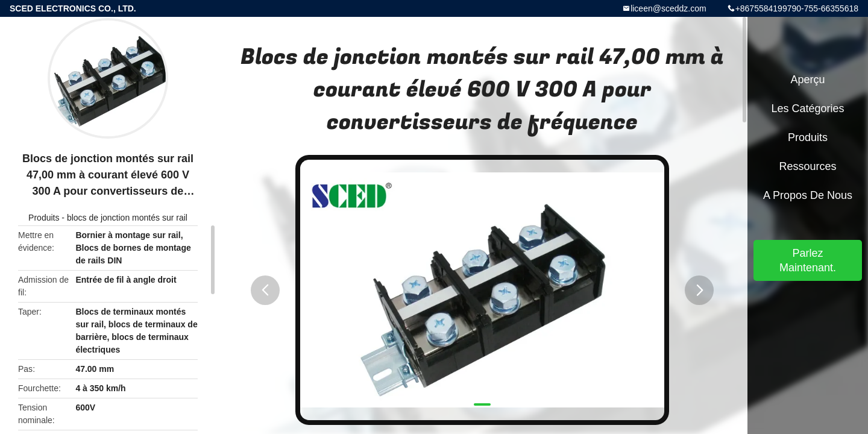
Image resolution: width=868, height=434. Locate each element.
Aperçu (807, 80)
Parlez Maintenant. (808, 260)
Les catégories (807, 108)
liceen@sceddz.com (668, 8)
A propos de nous (808, 195)
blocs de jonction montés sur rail (127, 218)
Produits (44, 218)
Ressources (807, 166)
